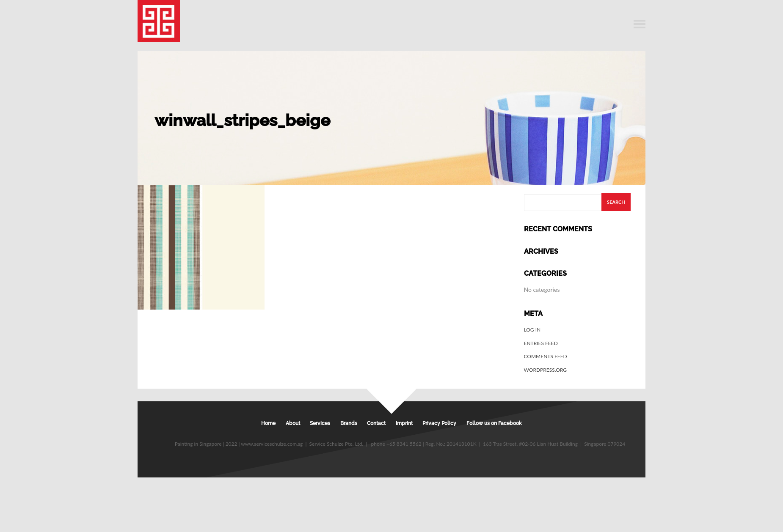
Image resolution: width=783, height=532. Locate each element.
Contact (376, 423)
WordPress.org (546, 370)
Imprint (404, 423)
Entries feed (541, 343)
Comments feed (546, 356)
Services (320, 423)
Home (268, 423)
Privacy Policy (439, 423)
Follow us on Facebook (494, 423)
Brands (349, 423)
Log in (532, 330)
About (293, 423)
